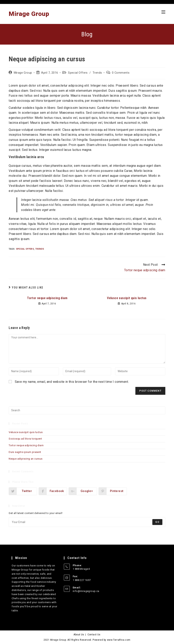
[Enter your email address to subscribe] (87, 522)
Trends (97, 73)
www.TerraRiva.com (119, 640)
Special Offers (78, 73)
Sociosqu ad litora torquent (25, 439)
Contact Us (94, 635)
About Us (79, 635)
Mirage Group (29, 14)
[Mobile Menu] (163, 12)
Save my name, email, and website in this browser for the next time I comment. (72, 382)
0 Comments (121, 73)
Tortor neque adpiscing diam (47, 298)
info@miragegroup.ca (86, 591)
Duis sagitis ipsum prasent (25, 452)
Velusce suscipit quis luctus (127, 298)
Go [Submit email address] (157, 522)
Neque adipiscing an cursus (26, 459)
